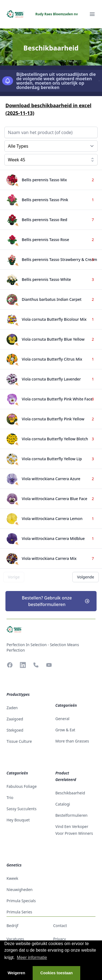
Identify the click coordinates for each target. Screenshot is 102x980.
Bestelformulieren (72, 815)
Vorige (14, 577)
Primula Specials (21, 901)
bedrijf (12, 926)
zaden (12, 708)
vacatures (15, 939)
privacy (60, 939)
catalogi (63, 804)
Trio (10, 798)
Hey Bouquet (18, 820)
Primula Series (19, 912)
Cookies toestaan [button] (56, 973)
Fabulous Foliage (22, 786)
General (63, 719)
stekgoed (15, 730)
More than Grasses (72, 741)
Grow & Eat (65, 730)
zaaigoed (15, 719)
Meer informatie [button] (32, 957)
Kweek (12, 878)
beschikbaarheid (70, 793)
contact (60, 926)
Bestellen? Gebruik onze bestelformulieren (56, 601)
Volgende (86, 577)
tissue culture (19, 741)
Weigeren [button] (16, 973)
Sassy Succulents (21, 809)
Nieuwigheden (20, 890)
